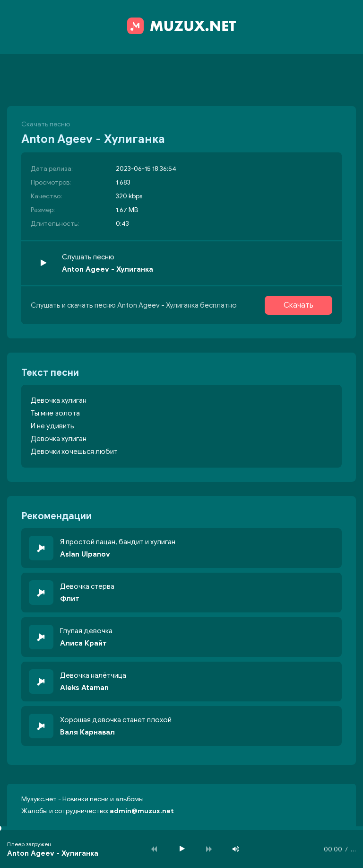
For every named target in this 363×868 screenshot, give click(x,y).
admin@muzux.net (142, 811)
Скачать (298, 305)
